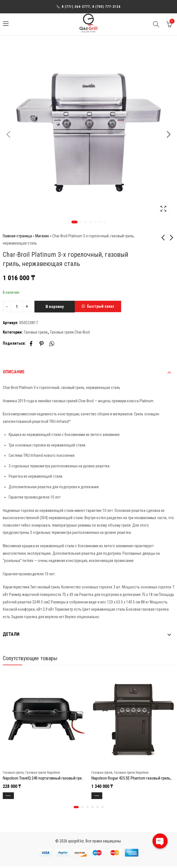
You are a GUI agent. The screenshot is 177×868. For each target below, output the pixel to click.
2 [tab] (81, 222)
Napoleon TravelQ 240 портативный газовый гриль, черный (51, 778)
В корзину (55, 307)
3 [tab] (86, 222)
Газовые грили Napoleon (43, 772)
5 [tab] (95, 222)
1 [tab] (74, 222)
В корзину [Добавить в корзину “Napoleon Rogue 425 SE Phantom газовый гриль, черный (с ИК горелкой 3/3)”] (100, 796)
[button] (98, 307)
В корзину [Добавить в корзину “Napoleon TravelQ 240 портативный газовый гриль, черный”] (12, 796)
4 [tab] (90, 222)
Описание (14, 372)
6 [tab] (100, 222)
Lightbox (163, 209)
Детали (11, 634)
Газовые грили (36, 332)
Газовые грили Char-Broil (70, 332)
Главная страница (17, 236)
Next (169, 135)
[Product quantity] (17, 307)
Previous (8, 135)
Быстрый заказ (101, 306)
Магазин (42, 236)
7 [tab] (104, 222)
